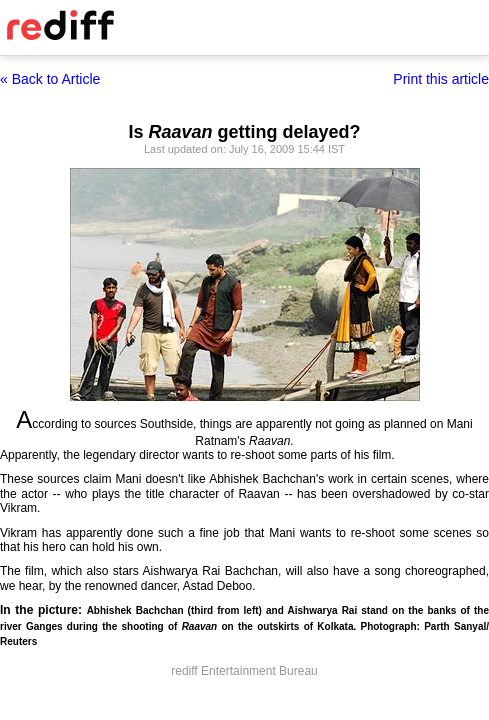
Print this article (441, 79)
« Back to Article (50, 79)
